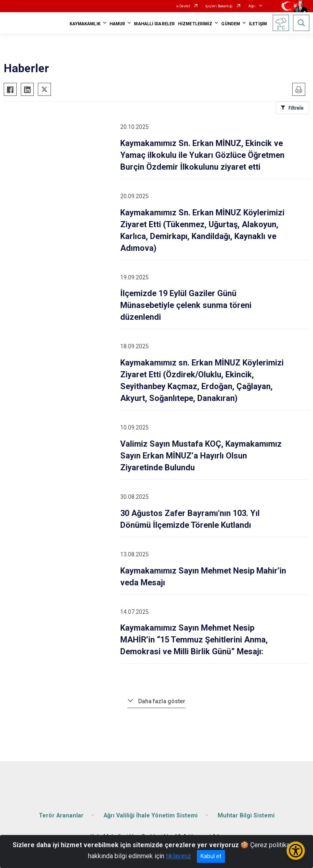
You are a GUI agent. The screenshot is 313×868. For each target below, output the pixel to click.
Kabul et (211, 856)
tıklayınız (179, 856)
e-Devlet (183, 6)
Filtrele (296, 108)
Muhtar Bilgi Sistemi (246, 816)
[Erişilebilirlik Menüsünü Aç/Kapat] (296, 851)
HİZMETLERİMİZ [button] (195, 24)
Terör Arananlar (61, 816)
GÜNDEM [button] (231, 24)
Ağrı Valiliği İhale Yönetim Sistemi (151, 816)
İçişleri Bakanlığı (219, 6)
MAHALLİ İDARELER (154, 24)
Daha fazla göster (162, 701)
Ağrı (252, 6)
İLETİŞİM (258, 24)
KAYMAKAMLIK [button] (85, 24)
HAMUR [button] (118, 24)
